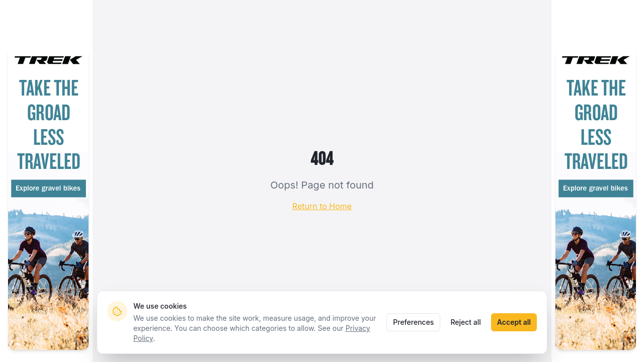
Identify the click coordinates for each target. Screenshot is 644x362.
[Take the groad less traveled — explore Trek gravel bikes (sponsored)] (48, 199)
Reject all (465, 322)
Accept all (514, 322)
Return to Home (322, 206)
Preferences (413, 322)
